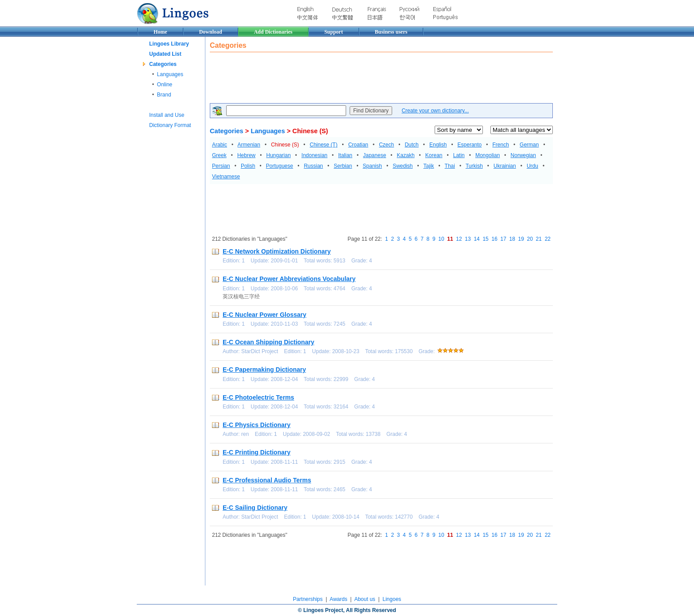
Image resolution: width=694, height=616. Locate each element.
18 (512, 239)
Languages (170, 74)
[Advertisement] (371, 79)
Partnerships (308, 599)
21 (539, 239)
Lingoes (392, 599)
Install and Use (167, 115)
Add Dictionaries (273, 32)
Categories (163, 64)
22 (548, 239)
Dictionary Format (170, 125)
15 (485, 239)
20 (530, 239)
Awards (339, 599)
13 (468, 239)
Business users (391, 32)
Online (165, 85)
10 (441, 239)
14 (476, 239)
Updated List (165, 54)
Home (160, 32)
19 (521, 239)
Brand (164, 95)
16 (494, 239)
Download (211, 32)
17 (503, 239)
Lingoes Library (169, 44)
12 (459, 239)
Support (334, 32)
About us (364, 599)
